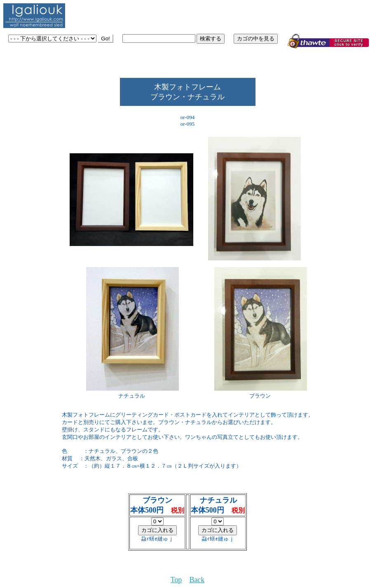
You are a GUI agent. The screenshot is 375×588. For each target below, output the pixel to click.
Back (197, 580)
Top (176, 580)
